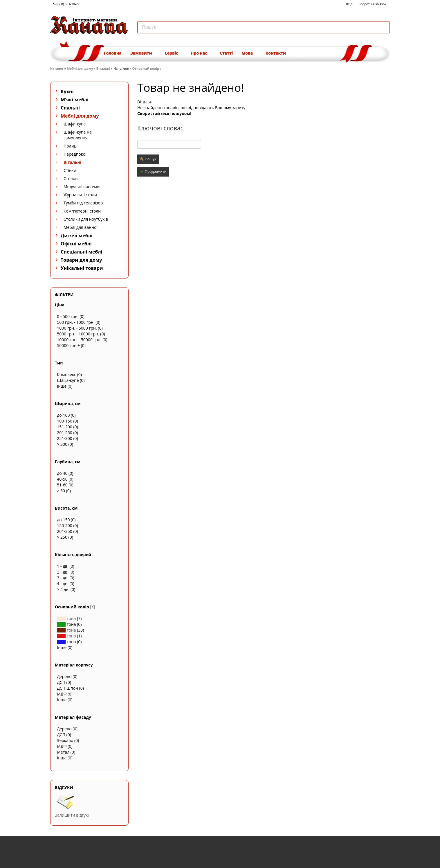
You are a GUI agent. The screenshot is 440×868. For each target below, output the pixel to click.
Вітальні (103, 68)
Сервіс (173, 53)
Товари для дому (81, 260)
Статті (226, 53)
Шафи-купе (75, 124)
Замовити (143, 53)
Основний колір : (147, 68)
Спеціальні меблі (82, 252)
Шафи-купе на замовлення (78, 135)
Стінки (70, 170)
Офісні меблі (76, 244)
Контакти (276, 53)
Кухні (67, 91)
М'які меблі (75, 100)
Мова (249, 53)
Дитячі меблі (77, 236)
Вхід (349, 4)
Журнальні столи (80, 195)
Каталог (57, 68)
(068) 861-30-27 (66, 4)
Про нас (201, 53)
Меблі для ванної (81, 227)
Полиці (71, 146)
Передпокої (75, 154)
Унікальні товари (82, 268)
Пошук (148, 159)
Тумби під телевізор (83, 203)
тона (66, 618)
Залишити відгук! (72, 815)
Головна (113, 53)
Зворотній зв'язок (373, 4)
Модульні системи (82, 187)
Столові (71, 178)
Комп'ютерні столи (82, 211)
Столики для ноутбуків (86, 219)
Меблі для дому (80, 68)
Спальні (70, 108)
